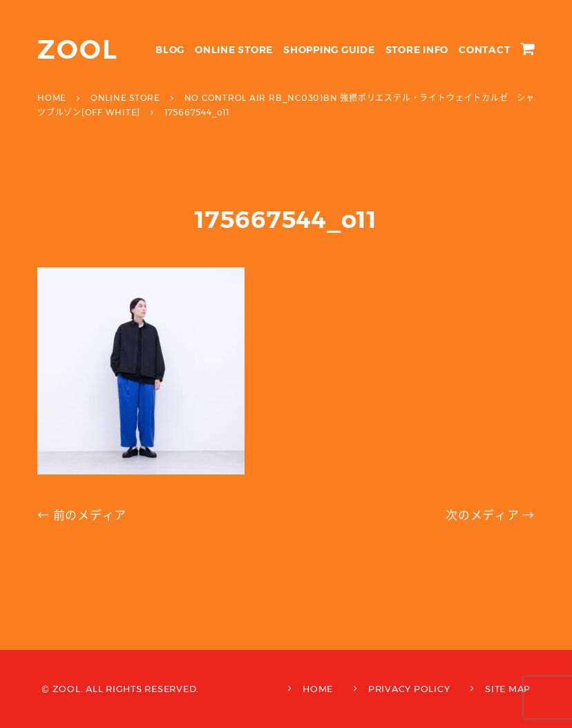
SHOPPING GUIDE (329, 50)
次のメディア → (490, 515)
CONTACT (484, 50)
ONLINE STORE (234, 50)
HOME (318, 689)
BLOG (170, 50)
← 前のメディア (82, 515)
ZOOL (78, 49)
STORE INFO (417, 50)
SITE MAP (508, 689)
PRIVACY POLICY (409, 689)
